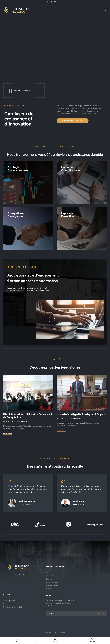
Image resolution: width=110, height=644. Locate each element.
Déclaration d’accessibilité (13, 607)
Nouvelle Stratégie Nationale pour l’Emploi (81, 414)
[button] (55, 319)
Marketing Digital (53, 582)
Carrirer (92, 642)
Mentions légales (10, 604)
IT (47, 572)
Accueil (55, 642)
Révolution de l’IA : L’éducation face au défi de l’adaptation (28, 416)
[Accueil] (55, 639)
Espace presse (9, 601)
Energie (49, 579)
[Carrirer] (92, 639)
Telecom (50, 576)
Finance (49, 588)
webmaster (23, 421)
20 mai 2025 (10, 421)
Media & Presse (52, 585)
